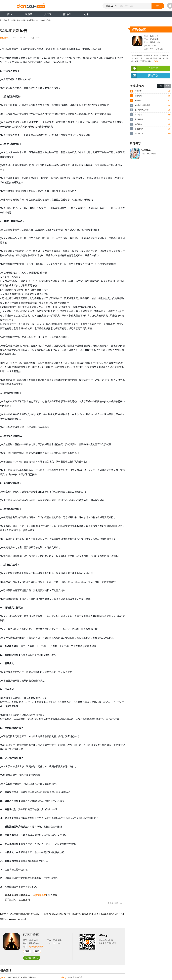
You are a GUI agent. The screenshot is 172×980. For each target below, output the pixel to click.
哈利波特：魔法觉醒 (142, 105)
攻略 (27, 951)
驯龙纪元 (138, 96)
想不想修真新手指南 (29, 20)
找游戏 (29, 14)
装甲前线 (138, 100)
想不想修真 (16, 20)
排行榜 (67, 14)
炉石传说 (138, 124)
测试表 (48, 14)
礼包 (86, 14)
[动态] (3, 977)
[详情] (156, 61)
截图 (37, 951)
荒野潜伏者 (139, 134)
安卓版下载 (32, 958)
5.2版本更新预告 (45, 20)
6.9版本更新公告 (75, 977)
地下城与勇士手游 (142, 110)
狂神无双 (138, 91)
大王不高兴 (139, 119)
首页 (10, 14)
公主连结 (138, 115)
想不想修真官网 (36, 947)
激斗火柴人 (139, 129)
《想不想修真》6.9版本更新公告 (22, 977)
